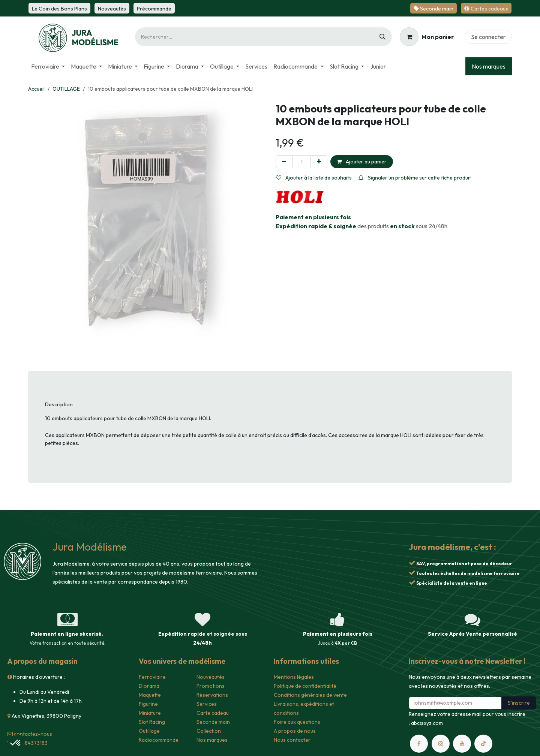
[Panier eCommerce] (427, 37)
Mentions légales (294, 677)
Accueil (36, 89)
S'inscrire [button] (519, 703)
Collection (209, 731)
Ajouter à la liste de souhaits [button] (314, 178)
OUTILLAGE (66, 89)
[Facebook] (419, 744)
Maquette (150, 695)
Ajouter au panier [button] (362, 162)
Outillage (149, 731)
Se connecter (488, 37)
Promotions (211, 686)
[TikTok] (483, 744)
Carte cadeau (213, 713)
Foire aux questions (297, 722)
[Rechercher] (382, 37)
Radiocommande (159, 740)
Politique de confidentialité (305, 686)
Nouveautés (211, 677)
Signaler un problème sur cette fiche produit (415, 178)
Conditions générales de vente (310, 695)
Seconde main (213, 722)
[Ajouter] (319, 162)
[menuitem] (48, 66)
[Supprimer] (284, 162)
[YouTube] (462, 744)
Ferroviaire (152, 677)
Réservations (212, 695)
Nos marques (489, 66)
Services (207, 704)
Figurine (148, 704)
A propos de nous (295, 731)
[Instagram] (441, 744)
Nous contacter (292, 740)
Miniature (150, 713)
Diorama (149, 686)
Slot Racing (152, 722)
